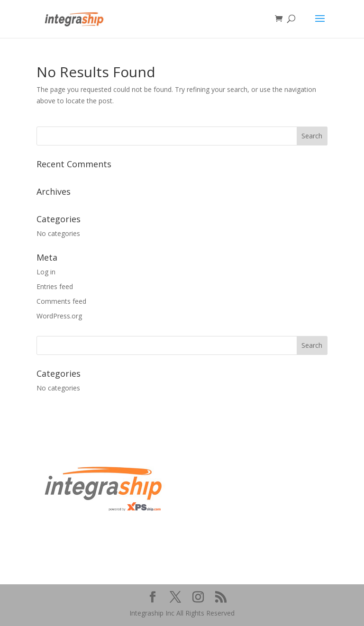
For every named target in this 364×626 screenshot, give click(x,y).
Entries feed (55, 286)
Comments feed (61, 301)
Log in (46, 272)
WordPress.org (59, 316)
